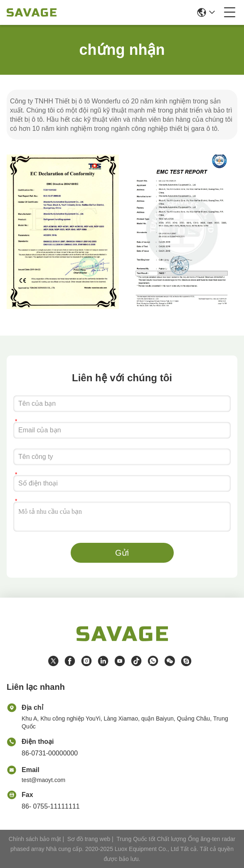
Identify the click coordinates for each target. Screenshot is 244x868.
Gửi (122, 553)
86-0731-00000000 (50, 753)
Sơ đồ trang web (89, 839)
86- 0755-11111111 (51, 806)
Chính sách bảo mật (35, 839)
